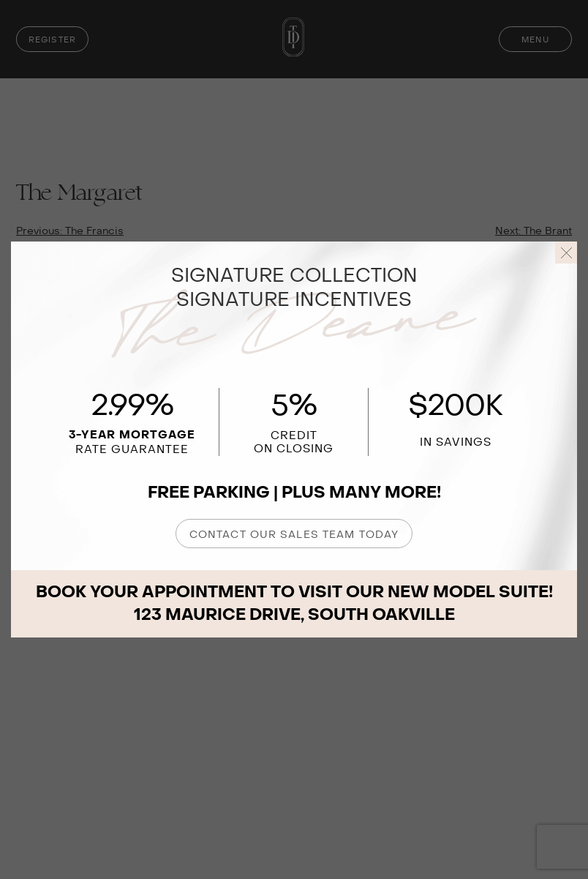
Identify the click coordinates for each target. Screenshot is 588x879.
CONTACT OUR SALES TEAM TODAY (294, 535)
